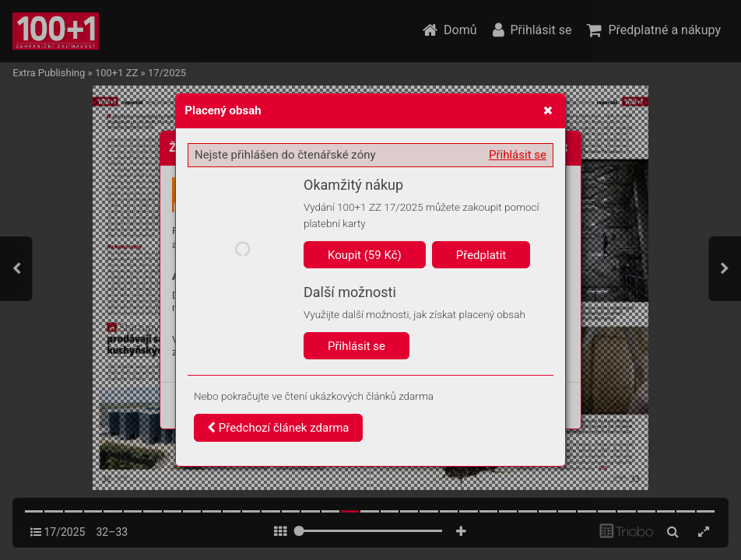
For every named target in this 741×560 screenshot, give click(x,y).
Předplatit (481, 255)
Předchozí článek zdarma (278, 428)
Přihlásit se (518, 155)
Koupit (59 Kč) (365, 255)
